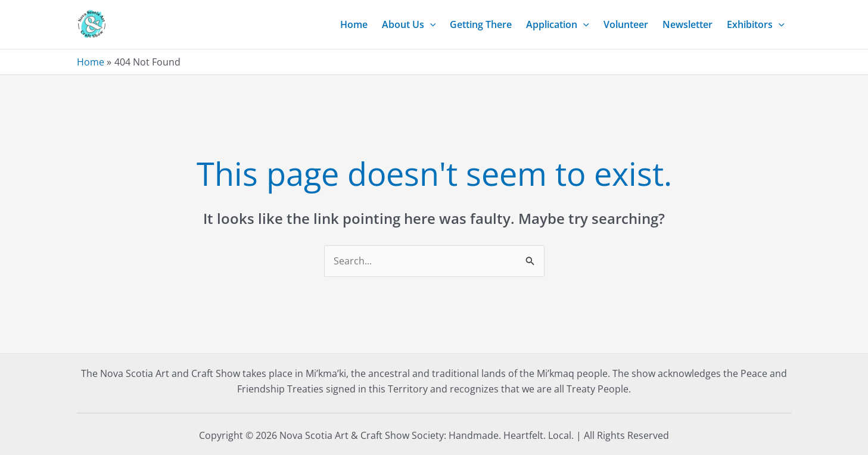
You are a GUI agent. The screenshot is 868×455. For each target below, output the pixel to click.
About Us (409, 24)
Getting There (481, 24)
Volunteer (626, 24)
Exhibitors (756, 24)
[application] (430, 24)
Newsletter (687, 24)
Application (558, 24)
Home (354, 24)
